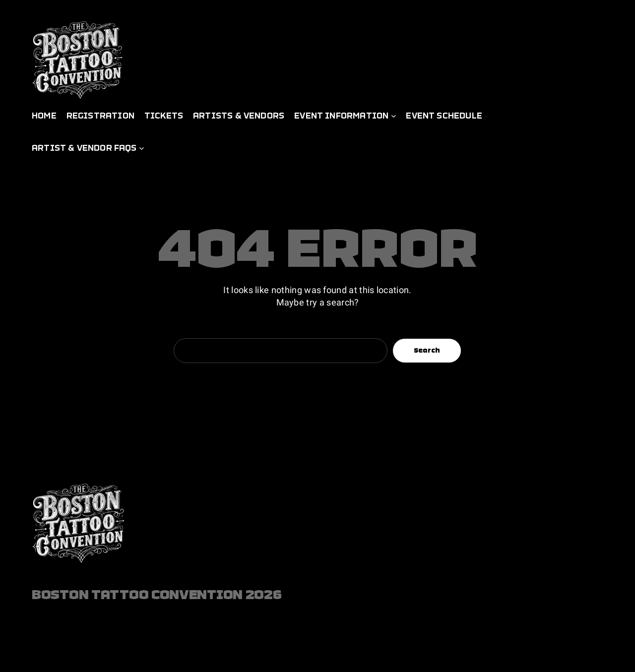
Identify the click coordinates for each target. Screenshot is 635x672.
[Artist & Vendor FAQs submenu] (142, 148)
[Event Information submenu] (394, 116)
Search (427, 350)
